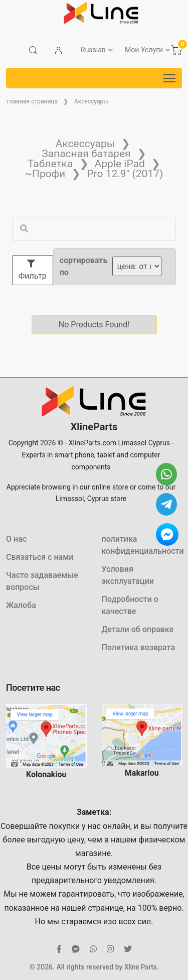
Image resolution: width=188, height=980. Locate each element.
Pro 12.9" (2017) (125, 174)
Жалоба (21, 605)
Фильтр (33, 270)
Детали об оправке (138, 629)
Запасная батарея (86, 154)
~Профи (45, 174)
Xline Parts (140, 967)
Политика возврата (139, 647)
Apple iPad (120, 164)
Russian (93, 50)
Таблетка (50, 164)
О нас (16, 539)
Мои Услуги (144, 50)
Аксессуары (91, 101)
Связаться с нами (40, 557)
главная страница (32, 101)
